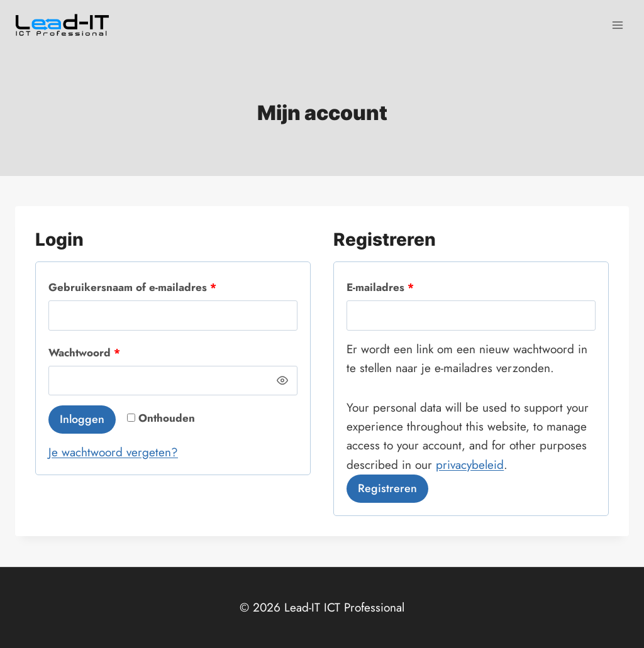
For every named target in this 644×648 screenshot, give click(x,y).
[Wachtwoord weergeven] (283, 381)
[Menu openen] (617, 25)
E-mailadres (384, 288)
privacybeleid (470, 465)
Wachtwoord (88, 353)
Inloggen (82, 419)
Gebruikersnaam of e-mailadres (136, 288)
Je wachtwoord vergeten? (113, 452)
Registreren (387, 488)
